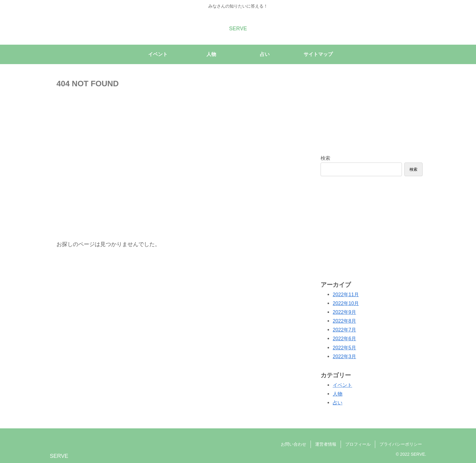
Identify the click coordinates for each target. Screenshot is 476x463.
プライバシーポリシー (401, 444)
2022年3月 (344, 356)
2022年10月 (346, 303)
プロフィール (358, 444)
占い (338, 403)
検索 (325, 158)
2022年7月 (344, 330)
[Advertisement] (372, 228)
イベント (342, 385)
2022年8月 (344, 321)
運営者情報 (326, 444)
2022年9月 (344, 312)
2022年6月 (344, 338)
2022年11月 (346, 294)
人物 (338, 394)
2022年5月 (344, 347)
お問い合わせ (294, 444)
